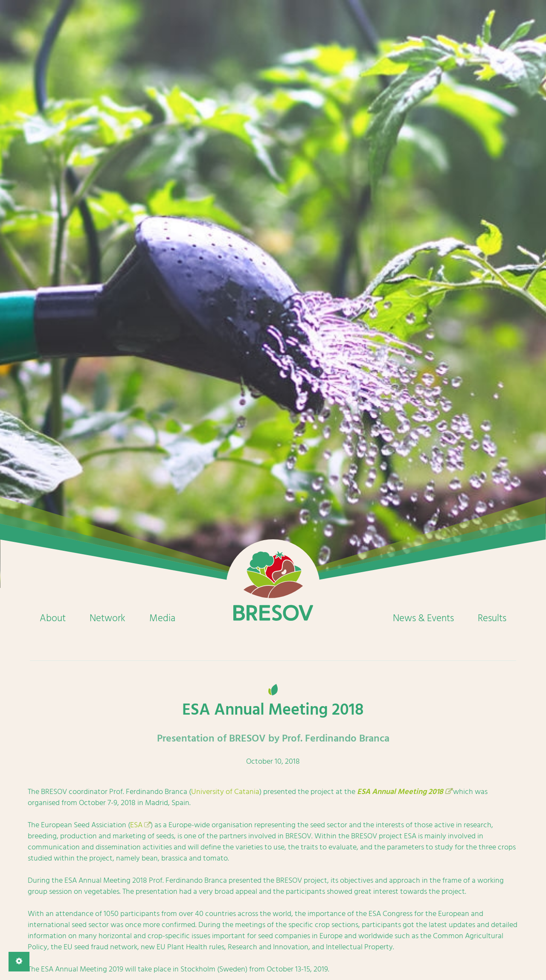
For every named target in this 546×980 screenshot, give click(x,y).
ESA (136, 825)
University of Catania (225, 792)
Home (273, 586)
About (53, 618)
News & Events (423, 618)
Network (107, 618)
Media (162, 618)
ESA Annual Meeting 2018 (400, 792)
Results (492, 618)
